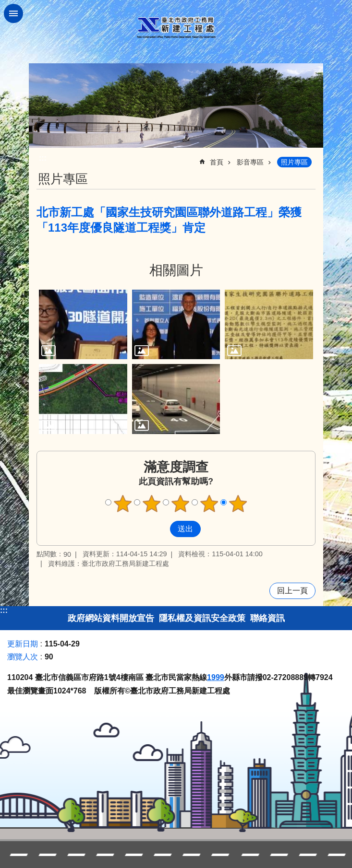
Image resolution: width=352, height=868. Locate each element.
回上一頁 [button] (292, 591)
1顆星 (122, 504)
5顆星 (238, 504)
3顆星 (180, 504)
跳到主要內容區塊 (5, 5)
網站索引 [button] (13, 13)
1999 (216, 677)
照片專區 (294, 162)
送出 (161, 529)
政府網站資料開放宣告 (111, 618)
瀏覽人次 (23, 657)
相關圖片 (176, 270)
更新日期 (23, 644)
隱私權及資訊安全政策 (202, 618)
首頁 (217, 162)
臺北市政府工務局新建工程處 (176, 28)
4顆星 (209, 504)
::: (4, 610)
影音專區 (250, 162)
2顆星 (151, 504)
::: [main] (43, 158)
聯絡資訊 (267, 618)
